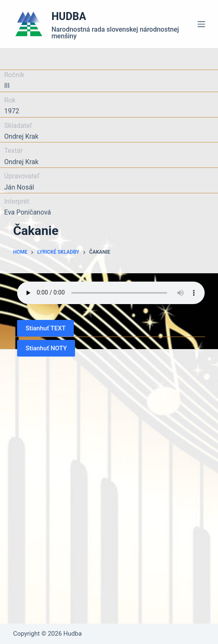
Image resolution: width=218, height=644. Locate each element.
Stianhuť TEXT (45, 328)
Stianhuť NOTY (46, 348)
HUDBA (69, 16)
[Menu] (201, 24)
